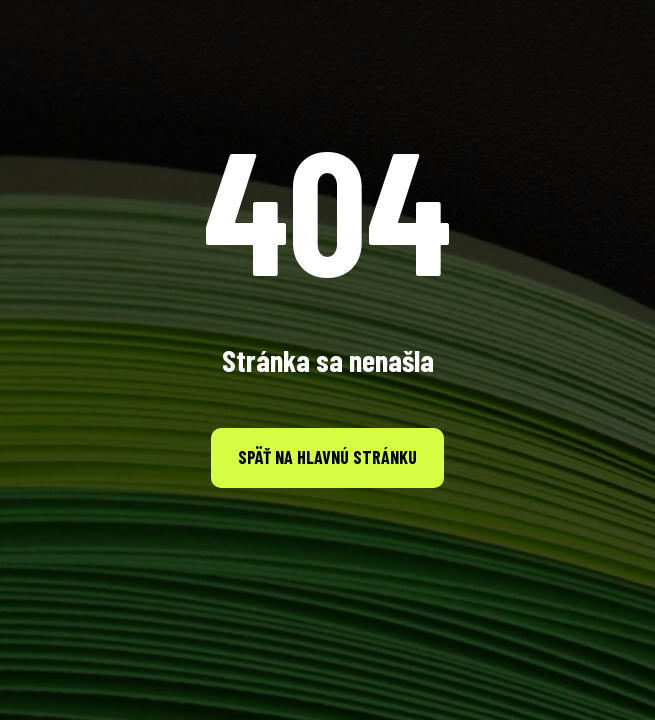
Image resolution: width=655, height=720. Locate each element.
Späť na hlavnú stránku (327, 457)
